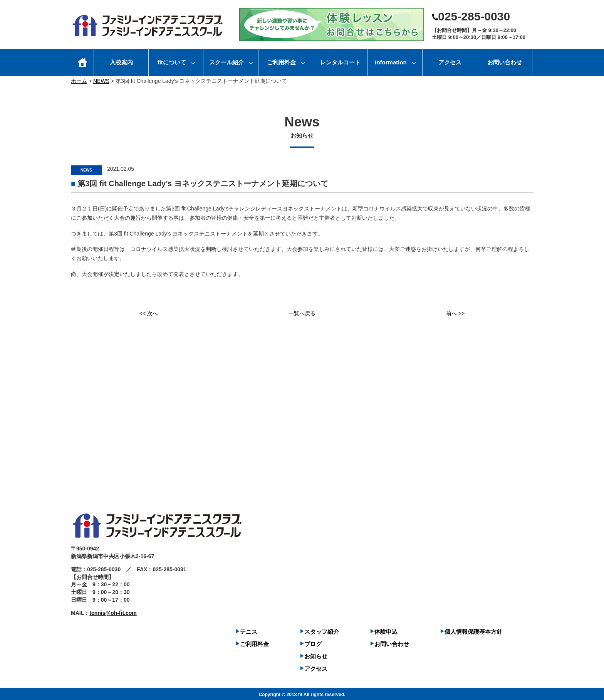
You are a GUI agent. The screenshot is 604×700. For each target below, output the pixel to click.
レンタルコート (340, 62)
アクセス (450, 62)
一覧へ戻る (302, 312)
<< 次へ (149, 312)
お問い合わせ (505, 62)
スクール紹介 (226, 62)
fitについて (172, 62)
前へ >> (455, 312)
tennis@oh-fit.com (113, 612)
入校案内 (121, 62)
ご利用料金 (281, 62)
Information (391, 62)
